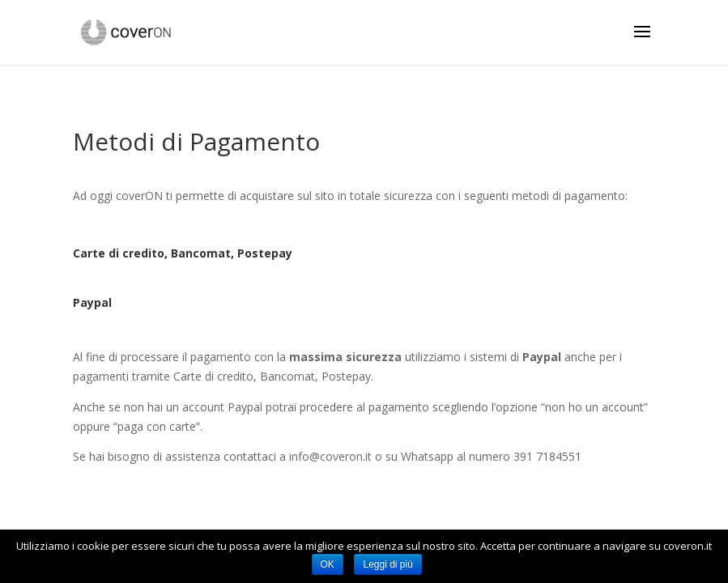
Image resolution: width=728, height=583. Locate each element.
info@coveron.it (330, 456)
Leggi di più (387, 564)
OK (328, 564)
